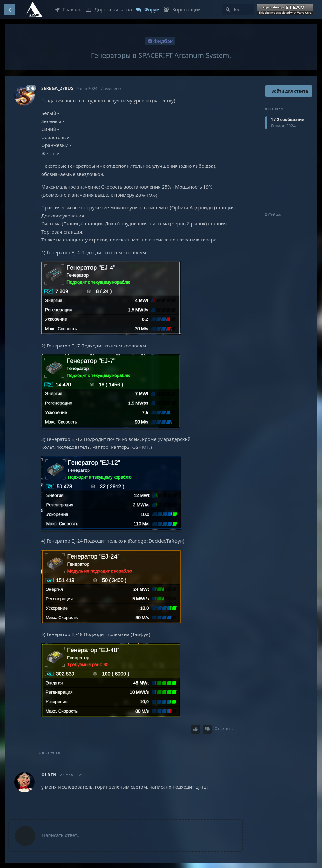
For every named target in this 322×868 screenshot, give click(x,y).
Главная (68, 9)
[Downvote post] (207, 729)
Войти (286, 10)
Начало (274, 109)
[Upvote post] (196, 729)
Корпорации (182, 9)
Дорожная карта (109, 9)
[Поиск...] (238, 9)
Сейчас (273, 215)
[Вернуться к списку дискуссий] (9, 9)
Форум (148, 9)
